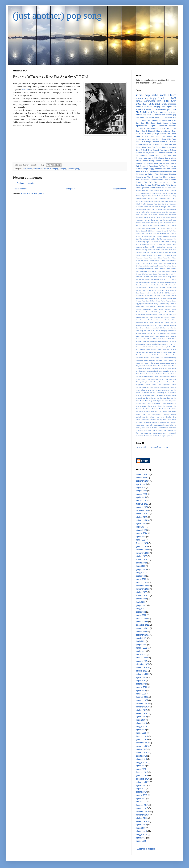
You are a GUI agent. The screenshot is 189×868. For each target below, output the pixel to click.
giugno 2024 (141, 530)
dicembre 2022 (142, 586)
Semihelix (156, 366)
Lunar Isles (164, 144)
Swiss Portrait (153, 150)
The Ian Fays (144, 239)
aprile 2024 (141, 537)
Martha (150, 339)
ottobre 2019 (142, 710)
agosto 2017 (141, 785)
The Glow (163, 398)
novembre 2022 (143, 589)
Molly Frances (146, 344)
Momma (162, 171)
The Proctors (151, 244)
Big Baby (162, 271)
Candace (147, 282)
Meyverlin (147, 217)
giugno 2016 (141, 831)
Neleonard (164, 174)
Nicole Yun (161, 347)
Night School (169, 347)
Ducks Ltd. (144, 166)
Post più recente (21, 189)
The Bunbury (161, 233)
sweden (164, 107)
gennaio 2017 (142, 808)
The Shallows (141, 406)
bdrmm (174, 425)
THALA (170, 231)
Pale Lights (163, 220)
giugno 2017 (141, 792)
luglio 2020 (141, 681)
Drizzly (159, 293)
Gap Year (143, 207)
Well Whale (172, 420)
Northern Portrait (145, 350)
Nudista (154, 350)
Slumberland (172, 368)
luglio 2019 (141, 720)
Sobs (160, 371)
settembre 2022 (143, 596)
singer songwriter (146, 101)
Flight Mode (156, 301)
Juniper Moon (151, 328)
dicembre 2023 (142, 550)
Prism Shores (155, 358)
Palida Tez (151, 147)
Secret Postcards (146, 366)
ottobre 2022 (142, 592)
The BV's (148, 182)
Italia (151, 171)
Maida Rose (152, 215)
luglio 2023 (141, 566)
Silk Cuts (164, 366)
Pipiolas (169, 355)
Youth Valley (149, 425)
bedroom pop (171, 115)
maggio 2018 (142, 763)
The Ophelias (156, 242)
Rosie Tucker (149, 363)
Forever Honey (153, 304)
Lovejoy (153, 336)
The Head (170, 398)
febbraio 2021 (142, 658)
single (164, 104)
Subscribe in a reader (146, 849)
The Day (139, 395)
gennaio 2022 (142, 622)
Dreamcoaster (141, 198)
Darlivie (145, 290)
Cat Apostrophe (171, 282)
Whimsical (147, 422)
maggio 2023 (142, 573)
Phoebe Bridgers (142, 223)
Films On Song (159, 201)
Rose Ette (140, 363)
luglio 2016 (141, 828)
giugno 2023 (141, 569)
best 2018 (153, 428)
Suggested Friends (143, 385)
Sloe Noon (147, 368)
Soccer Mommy (162, 147)
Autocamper (140, 269)
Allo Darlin (150, 260)
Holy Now (144, 171)
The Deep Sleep (149, 395)
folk (175, 430)
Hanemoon (160, 317)
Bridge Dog (167, 277)
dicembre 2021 (142, 625)
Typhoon (173, 414)
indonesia (162, 128)
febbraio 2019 (142, 736)
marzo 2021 (141, 654)
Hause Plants (172, 207)
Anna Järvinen (152, 263)
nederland (168, 252)
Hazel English (152, 120)
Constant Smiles (153, 287)
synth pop (170, 436)
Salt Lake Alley (142, 180)
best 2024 (144, 430)
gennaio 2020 (142, 700)
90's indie (158, 255)
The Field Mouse (170, 395)
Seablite (152, 180)
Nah (145, 220)
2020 (139, 104)
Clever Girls (150, 285)
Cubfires (139, 290)
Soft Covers (140, 374)
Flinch (138, 204)
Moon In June (171, 171)
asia (161, 112)
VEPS (162, 417)
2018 (149, 115)
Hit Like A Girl (161, 320)
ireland (152, 188)
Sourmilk (144, 231)
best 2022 (169, 428)
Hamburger (162, 207)
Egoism (144, 120)
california (139, 252)
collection (160, 252)
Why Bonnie (171, 185)
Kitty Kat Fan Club (147, 331)
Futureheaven (171, 166)
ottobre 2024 (142, 517)
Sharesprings (141, 228)
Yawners (173, 422)
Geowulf (149, 312)
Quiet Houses (153, 223)
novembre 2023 (143, 553)
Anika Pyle (140, 263)
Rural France (154, 225)
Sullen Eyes (156, 385)
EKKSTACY (166, 293)
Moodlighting (156, 344)
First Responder (171, 201)
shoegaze (172, 104)
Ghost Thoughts (166, 312)
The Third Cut (156, 412)
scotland (173, 123)
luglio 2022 (141, 602)
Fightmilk (152, 131)
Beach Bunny (148, 161)
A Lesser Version (170, 255)
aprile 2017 (141, 798)
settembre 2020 (143, 674)
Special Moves (157, 374)
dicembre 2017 (142, 779)
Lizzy (138, 336)
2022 (160, 101)
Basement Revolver (168, 126)
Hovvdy (158, 323)
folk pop (157, 107)
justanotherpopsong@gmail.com (152, 447)
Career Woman (163, 163)
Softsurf (169, 228)
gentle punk (148, 433)
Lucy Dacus (160, 336)
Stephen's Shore (162, 180)
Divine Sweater (145, 293)
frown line (140, 433)
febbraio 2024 (142, 543)
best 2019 (161, 428)
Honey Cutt (151, 209)
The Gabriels (141, 398)
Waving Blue (162, 420)
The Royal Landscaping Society (165, 403)
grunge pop (161, 433)
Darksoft (155, 196)
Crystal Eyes (146, 196)
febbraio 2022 (142, 619)
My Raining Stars (152, 174)
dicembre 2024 (142, 510)
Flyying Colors (171, 301)
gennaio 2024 (142, 546)
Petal (154, 355)
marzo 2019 (141, 733)
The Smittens (167, 406)
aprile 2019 (141, 730)
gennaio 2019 (142, 740)
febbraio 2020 (142, 697)
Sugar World (172, 382)
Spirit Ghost (167, 374)
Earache (173, 293)
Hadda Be (152, 317)
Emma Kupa (153, 166)
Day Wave (152, 290)
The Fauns (160, 395)
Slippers (139, 368)
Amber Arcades (160, 260)
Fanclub (148, 298)
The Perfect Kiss (148, 403)
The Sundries (172, 244)
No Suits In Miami (151, 128)
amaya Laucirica (160, 425)
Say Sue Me (142, 123)
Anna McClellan (165, 263)
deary (161, 430)
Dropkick (151, 198)
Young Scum (147, 250)
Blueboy (156, 190)
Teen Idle (145, 233)
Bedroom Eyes (146, 271)
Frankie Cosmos (147, 204)
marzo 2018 (141, 769)
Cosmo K (162, 287)
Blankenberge (147, 274)
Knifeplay (164, 331)
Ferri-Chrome (149, 201)
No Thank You (153, 220)
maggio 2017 (142, 795)
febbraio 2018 (142, 772)
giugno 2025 (141, 491)
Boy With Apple (156, 277)
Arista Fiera (164, 266)
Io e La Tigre (158, 325)
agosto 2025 (141, 484)
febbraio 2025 (142, 504)
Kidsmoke (169, 328)
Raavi (146, 360)
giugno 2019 (141, 723)
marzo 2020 (141, 694)
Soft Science (161, 228)
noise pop (151, 109)
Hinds (152, 144)
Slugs (165, 368)
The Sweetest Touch (166, 409)
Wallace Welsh (149, 247)
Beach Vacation (162, 161)
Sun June (155, 136)
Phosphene (161, 355)
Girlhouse (140, 144)
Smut (149, 371)
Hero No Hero (149, 320)
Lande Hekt (152, 333)
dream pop (54, 169)
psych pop (151, 139)
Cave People (141, 285)
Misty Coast (156, 217)
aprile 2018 (141, 766)
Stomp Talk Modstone (150, 379)
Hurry (157, 144)
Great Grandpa (142, 169)
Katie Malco (145, 212)
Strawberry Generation (158, 382)
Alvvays (165, 188)
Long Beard (145, 336)
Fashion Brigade (166, 298)
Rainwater (159, 360)
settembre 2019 (143, 713)
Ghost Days (171, 142)
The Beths (140, 118)
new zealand (149, 118)
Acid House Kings (156, 258)
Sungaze (173, 147)
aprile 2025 (141, 497)
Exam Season (171, 296)
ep (168, 98)
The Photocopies (169, 136)
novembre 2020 (143, 667)
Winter (139, 188)
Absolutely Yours (142, 258)
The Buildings (171, 393)
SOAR (163, 225)
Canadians (140, 282)
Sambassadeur (165, 363)
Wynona (169, 247)
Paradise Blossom (161, 352)
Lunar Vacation (171, 336)
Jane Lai (166, 325)
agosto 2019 (141, 717)
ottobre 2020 (142, 671)
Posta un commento (25, 183)
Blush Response (159, 274)
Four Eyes (145, 306)
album (30, 169)
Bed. (138, 271)
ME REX (173, 144)
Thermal (165, 412)
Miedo (164, 341)
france (174, 112)
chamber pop (148, 252)
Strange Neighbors (143, 382)
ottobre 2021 (142, 632)
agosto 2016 (141, 825)
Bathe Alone (161, 139)
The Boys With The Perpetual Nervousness (159, 153)
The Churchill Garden (145, 155)
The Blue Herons (158, 115)
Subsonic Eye (142, 136)
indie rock (71, 169)
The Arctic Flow (168, 390)
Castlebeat (168, 118)
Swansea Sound (160, 231)
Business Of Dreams (41, 169)
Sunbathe (173, 180)
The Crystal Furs (146, 236)
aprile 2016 (141, 838)
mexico (139, 436)
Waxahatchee (160, 247)
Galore (167, 309)
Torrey (138, 414)
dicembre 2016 (142, 812)
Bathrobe (162, 269)
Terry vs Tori (150, 390)
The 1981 (158, 390)
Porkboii (146, 358)
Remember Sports (170, 223)
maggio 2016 (142, 834)
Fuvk (138, 207)
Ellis (169, 139)
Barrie (156, 269)
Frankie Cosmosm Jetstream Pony (163, 306)
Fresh (163, 142)
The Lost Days (167, 401)
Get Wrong (156, 312)
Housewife (159, 209)
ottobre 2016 (142, 818)
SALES (157, 363)
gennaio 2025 (142, 507)
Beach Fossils (171, 269)
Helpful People (141, 209)
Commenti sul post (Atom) (32, 193)
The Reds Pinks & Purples (148, 112)
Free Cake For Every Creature (165, 204)
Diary (174, 196)
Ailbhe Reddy (141, 260)
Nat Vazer (140, 347)
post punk (172, 109)
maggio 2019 (142, 727)
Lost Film (143, 215)
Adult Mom (167, 258)
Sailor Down (171, 225)
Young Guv (140, 425)
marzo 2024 (141, 540)
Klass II (157, 331)
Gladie (155, 314)
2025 (158, 104)
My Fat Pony (172, 344)
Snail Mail (155, 371)
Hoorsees (139, 323)
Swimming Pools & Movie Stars (153, 387)
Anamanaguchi (171, 260)
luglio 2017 (141, 789)
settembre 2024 (143, 520)
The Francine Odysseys (161, 236)
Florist (163, 301)
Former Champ (164, 304)
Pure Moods (164, 358)
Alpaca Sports (164, 158)
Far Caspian (156, 298)
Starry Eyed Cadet (157, 377)
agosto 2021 (141, 638)
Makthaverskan (163, 215)
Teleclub (139, 182)
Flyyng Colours (141, 304)
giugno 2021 (141, 645)
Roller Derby (171, 120)
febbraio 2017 (142, 805)
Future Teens (158, 309)
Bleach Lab (159, 118)
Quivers (161, 223)
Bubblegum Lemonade (150, 279)
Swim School (141, 150)
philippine (149, 436)
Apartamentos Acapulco (146, 126)
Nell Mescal (152, 347)
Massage (151, 134)
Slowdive (155, 368)
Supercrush (166, 385)
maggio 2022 (142, 609)
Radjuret (152, 360)
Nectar (146, 347)
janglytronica (141, 139)
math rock (173, 433)
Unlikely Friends (142, 417)
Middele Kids (156, 341)
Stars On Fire (168, 377)
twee (174, 101)
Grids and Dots (153, 207)
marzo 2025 (141, 501)
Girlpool (149, 314)
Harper (167, 317)
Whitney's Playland (159, 422)
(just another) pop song (57, 15)
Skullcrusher (151, 228)
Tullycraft (166, 414)
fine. (165, 155)
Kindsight (162, 120)
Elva (155, 296)
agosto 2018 (141, 756)
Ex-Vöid (162, 166)
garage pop (141, 115)
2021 (174, 98)
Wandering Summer (148, 420)
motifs (144, 436)
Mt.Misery (140, 174)
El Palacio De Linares (144, 296)
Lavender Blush (167, 212)
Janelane (173, 325)
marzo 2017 (141, 802)
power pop (148, 107)
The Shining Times (154, 406)
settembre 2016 (143, 821)
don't (166, 430)
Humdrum (166, 209)
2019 (25, 169)
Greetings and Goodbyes (167, 314)
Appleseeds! (155, 266)
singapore (163, 436)
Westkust (139, 422)
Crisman (169, 287)
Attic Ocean (172, 266)
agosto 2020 (141, 677)
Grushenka (140, 317)
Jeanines (140, 128)
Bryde (167, 190)
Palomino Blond (148, 352)
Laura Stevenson (155, 212)
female (161, 98)
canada (167, 112)
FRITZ (174, 198)
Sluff (160, 368)
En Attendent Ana (163, 198)
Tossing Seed (150, 185)
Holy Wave (172, 320)
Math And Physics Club (162, 339)
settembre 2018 (143, 753)
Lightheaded (161, 333)
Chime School (146, 193)
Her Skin (139, 320)
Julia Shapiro (141, 328)
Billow (168, 271)
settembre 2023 (143, 560)
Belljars (155, 271)
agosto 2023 (141, 563)
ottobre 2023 (142, 556)
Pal (171, 350)
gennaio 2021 (142, 661)
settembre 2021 (143, 635)
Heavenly (173, 317)
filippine (171, 430)
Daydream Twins (163, 290)
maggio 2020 (142, 687)
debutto (26, 89)
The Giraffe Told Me (152, 398)
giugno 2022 (141, 605)
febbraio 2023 (142, 582)
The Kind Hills (154, 239)
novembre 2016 (143, 815)
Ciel (153, 193)
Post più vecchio (119, 189)
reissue (158, 188)
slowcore (150, 255)
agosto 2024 (141, 523)
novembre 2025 (143, 474)
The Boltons (145, 393)
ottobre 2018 (142, 749)
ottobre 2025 (142, 478)
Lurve (155, 171)
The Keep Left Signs (153, 401)
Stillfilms (151, 231)
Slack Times (172, 366)
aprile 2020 (141, 690)
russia (144, 255)
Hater (146, 144)
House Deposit (149, 323)
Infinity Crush (148, 325)
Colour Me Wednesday (168, 285)
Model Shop (165, 217)
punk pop (172, 107)
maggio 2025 (142, 494)
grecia (155, 433)
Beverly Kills (141, 190)
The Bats (152, 233)
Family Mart (140, 298)
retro (145, 158)
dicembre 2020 (142, 664)
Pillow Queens (152, 177)
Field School (146, 301)
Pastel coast (172, 220)
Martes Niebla (141, 339)
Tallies (143, 390)
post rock (156, 436)
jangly (78, 169)
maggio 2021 (142, 648)
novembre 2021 (143, 628)
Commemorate (141, 287)
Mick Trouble (147, 341)
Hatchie (159, 131)
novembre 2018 (143, 746)
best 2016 (156, 250)
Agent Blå (153, 158)
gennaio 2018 (142, 776)
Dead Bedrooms (165, 196)
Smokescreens (141, 371)
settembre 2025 (143, 481)
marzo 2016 (141, 841)
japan (166, 123)
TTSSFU (167, 387)
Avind (169, 128)
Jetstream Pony (170, 131)
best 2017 (146, 428)
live (167, 433)
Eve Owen (161, 296)
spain (138, 109)
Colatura (157, 285)
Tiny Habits (172, 412)
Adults (174, 258)
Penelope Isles (146, 355)
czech (150, 430)
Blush (162, 190)
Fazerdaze (140, 201)
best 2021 (173, 250)
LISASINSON (141, 134)
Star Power (146, 377)
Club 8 (144, 131)
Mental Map (141, 147)
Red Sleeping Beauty (168, 177)
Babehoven (149, 269)
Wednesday (161, 185)
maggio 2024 (142, 533)
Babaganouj (172, 188)
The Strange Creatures (151, 409)
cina (155, 252)
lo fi (144, 109)
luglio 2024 (141, 527)
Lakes (144, 333)
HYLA (146, 317)
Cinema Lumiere (161, 193)
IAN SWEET (166, 323)
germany (145, 188)
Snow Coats (156, 123)
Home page (70, 189)
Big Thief (149, 190)
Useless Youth (154, 417)
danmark (159, 155)
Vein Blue (168, 417)
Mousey (164, 344)
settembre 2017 (143, 782)
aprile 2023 (141, 576)
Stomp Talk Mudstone (168, 379)
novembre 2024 (143, 514)
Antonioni (147, 266)
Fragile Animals (153, 142)
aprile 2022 (141, 612)
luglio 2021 (141, 641)
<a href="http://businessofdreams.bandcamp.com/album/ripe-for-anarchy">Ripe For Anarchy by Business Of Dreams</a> (70, 148)
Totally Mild (146, 414)
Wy (168, 422)
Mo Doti (169, 341)
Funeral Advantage (143, 309)
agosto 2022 (141, 599)
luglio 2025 (141, 488)
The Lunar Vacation (166, 239)
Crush (174, 287)
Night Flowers (161, 134)
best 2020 (164, 250)
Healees (167, 169)
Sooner (148, 374)
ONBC (159, 350)
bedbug (139, 428)
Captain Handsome (158, 282)
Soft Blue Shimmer (170, 371)
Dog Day (154, 293)
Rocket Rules (141, 225)
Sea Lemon (172, 134)
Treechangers (157, 414)
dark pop (156, 430)
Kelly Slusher (161, 328)
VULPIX (139, 247)
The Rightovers (161, 244)
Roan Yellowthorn (170, 360)
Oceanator (166, 350)
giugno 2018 (141, 759)
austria (168, 425)
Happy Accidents (156, 169)
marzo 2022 (141, 615)
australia (140, 107)
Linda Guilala (171, 333)
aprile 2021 (141, 651)
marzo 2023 (141, 579)
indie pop (63, 169)
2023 (152, 104)
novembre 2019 (143, 707)
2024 (145, 104)
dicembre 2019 (142, 704)
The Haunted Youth (163, 182)
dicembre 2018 (142, 743)
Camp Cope (152, 163)
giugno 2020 (141, 684)
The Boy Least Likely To (158, 393)
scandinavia (161, 109)
